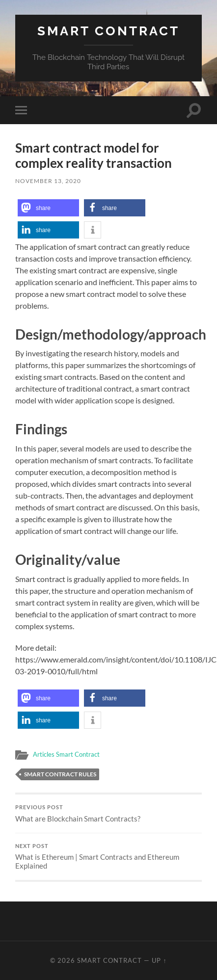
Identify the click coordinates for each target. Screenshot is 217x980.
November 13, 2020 (48, 181)
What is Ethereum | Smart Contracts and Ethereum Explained (108, 857)
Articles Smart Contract (66, 754)
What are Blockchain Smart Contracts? (108, 814)
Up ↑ (159, 960)
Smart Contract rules (60, 774)
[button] (48, 208)
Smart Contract (108, 31)
